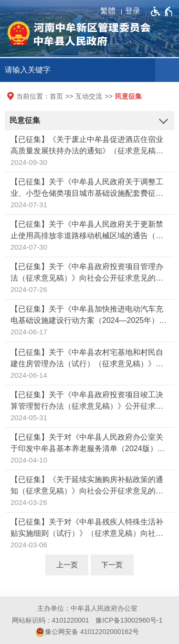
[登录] (135, 11)
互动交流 (89, 96)
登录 (133, 11)
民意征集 (128, 96)
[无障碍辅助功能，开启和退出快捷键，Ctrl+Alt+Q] (162, 11)
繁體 (108, 11)
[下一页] (112, 565)
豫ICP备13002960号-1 (129, 620)
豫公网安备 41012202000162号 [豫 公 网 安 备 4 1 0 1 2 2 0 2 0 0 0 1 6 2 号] (87, 632)
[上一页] (67, 565)
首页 (56, 96)
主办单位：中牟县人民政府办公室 (87, 608)
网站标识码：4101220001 (51, 620)
